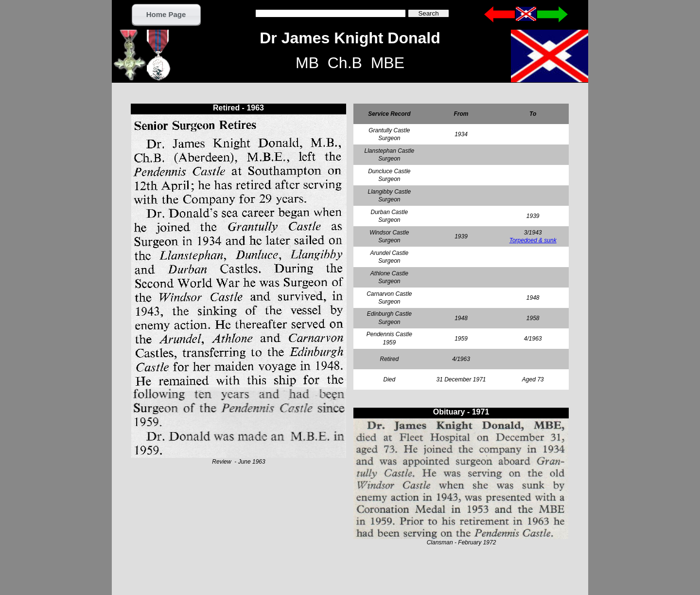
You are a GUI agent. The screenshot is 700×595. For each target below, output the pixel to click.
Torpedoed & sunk (533, 240)
